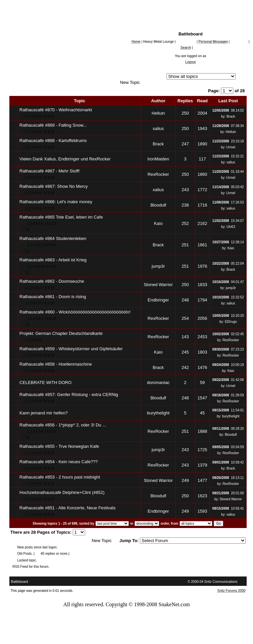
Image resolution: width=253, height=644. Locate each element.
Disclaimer (161, 632)
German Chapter (43, 82)
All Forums (27, 70)
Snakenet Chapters (40, 76)
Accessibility (42, 632)
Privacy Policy (133, 632)
